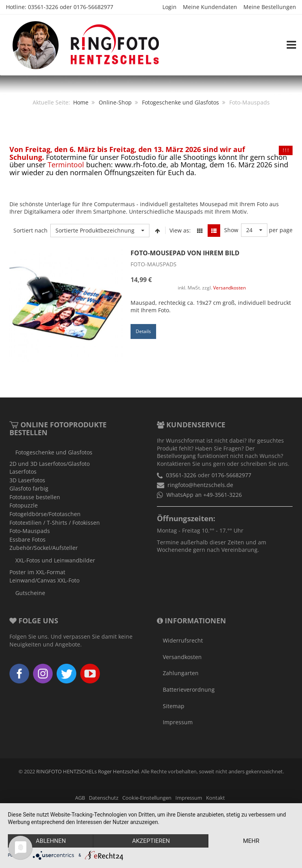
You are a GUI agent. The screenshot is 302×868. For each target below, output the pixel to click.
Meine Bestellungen (270, 7)
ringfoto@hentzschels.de (200, 485)
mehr (251, 841)
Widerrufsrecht (183, 640)
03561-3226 (43, 7)
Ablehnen (51, 841)
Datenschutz (104, 798)
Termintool (66, 165)
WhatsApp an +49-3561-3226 (204, 495)
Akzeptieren (151, 841)
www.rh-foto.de (141, 165)
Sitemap (174, 706)
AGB (80, 798)
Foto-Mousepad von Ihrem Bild (185, 253)
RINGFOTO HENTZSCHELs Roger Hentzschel (87, 772)
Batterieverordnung (189, 689)
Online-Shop (115, 102)
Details (143, 331)
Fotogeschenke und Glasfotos (180, 102)
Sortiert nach (30, 230)
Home (81, 102)
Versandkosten (229, 288)
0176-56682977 (93, 7)
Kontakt (215, 798)
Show (231, 230)
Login (169, 7)
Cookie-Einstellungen (147, 798)
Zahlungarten (181, 673)
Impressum (178, 722)
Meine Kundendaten (210, 7)
